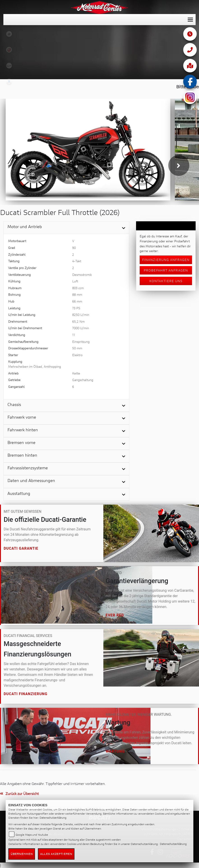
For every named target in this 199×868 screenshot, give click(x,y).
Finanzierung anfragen (166, 260)
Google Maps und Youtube (32, 835)
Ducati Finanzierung (25, 694)
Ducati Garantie (21, 548)
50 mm (77, 348)
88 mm (77, 294)
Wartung (115, 751)
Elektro (77, 355)
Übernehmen (22, 854)
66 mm (77, 301)
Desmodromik (82, 275)
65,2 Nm (78, 321)
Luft (75, 281)
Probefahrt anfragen (166, 270)
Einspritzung (81, 342)
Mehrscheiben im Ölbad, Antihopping (35, 366)
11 (74, 335)
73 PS (76, 308)
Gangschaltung (83, 380)
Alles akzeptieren (56, 854)
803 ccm (78, 288)
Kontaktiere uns (166, 281)
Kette (76, 373)
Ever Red (115, 615)
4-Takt (77, 261)
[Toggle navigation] (190, 20)
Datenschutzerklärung (53, 818)
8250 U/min (81, 315)
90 (74, 248)
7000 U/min (81, 328)
